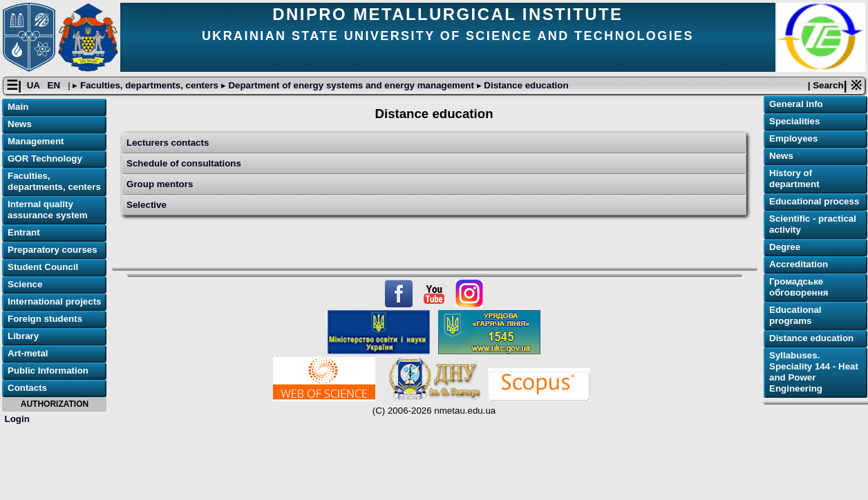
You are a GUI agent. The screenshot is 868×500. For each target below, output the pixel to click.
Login (17, 419)
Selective (147, 205)
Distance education (525, 85)
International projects (55, 301)
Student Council (43, 267)
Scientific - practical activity (813, 224)
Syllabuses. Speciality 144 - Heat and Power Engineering (814, 372)
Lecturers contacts (168, 143)
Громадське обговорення (799, 287)
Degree (785, 247)
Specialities (794, 121)
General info (796, 104)
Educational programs (795, 315)
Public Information (48, 371)
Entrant (24, 232)
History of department (794, 179)
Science (25, 284)
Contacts (27, 388)
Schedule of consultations (184, 163)
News (20, 124)
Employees (793, 138)
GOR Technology (45, 158)
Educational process (814, 201)
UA (35, 85)
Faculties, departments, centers (149, 85)
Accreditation (799, 264)
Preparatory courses (53, 250)
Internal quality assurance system (48, 210)
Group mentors (160, 184)
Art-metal (28, 353)
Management (36, 141)
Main (18, 107)
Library (23, 336)
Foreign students (45, 319)
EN (55, 85)
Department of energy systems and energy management (351, 85)
